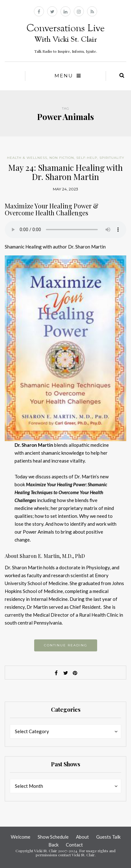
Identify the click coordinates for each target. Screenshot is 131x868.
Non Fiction (62, 158)
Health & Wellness (27, 158)
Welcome (21, 837)
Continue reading (66, 645)
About (82, 837)
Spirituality (112, 158)
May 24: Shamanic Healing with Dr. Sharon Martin (65, 172)
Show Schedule (53, 837)
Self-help (87, 158)
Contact (74, 845)
